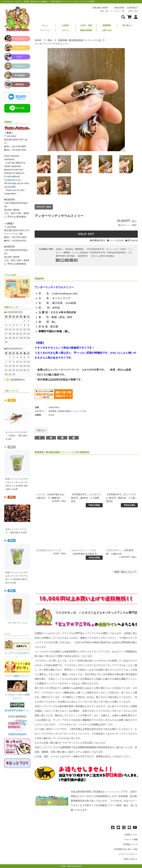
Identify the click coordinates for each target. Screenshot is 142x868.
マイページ (45, 30)
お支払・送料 (86, 25)
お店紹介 (66, 25)
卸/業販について (131, 844)
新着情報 (107, 25)
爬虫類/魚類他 (76, 40)
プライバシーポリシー (128, 854)
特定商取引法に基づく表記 (126, 849)
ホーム (45, 25)
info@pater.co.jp (12, 180)
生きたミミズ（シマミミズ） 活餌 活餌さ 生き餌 (16, 531)
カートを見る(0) (117, 240)
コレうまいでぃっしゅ (17, 623)
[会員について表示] (135, 17)
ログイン (66, 30)
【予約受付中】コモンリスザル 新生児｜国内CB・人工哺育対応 (121, 498)
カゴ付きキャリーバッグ (48, 550)
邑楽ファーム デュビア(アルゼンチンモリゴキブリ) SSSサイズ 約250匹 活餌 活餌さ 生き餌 (17, 484)
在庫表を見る (99, 240)
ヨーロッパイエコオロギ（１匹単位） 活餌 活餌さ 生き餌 (17, 436)
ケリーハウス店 (93, 40)
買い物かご (127, 25)
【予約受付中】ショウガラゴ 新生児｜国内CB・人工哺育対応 (86, 498)
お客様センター (131, 835)
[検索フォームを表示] (123, 17)
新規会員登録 (86, 30)
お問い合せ (107, 30)
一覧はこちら (125, 572)
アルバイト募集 (131, 839)
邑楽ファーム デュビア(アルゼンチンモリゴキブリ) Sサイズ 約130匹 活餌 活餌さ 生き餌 (17, 578)
